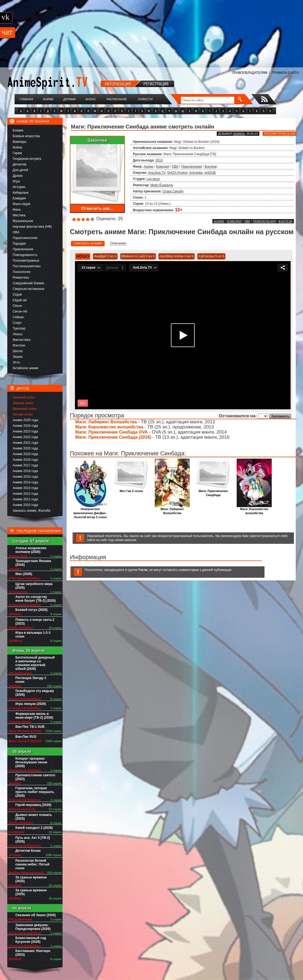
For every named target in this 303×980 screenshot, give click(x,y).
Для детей (20, 170)
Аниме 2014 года (25, 482)
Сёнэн (17, 306)
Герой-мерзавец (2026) (33, 805)
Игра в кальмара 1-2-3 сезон (33, 635)
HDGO (83, 256)
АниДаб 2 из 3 (105, 256)
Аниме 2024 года (25, 426)
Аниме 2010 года (25, 505)
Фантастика (21, 340)
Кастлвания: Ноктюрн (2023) (33, 953)
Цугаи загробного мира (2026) (34, 586)
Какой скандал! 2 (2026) (34, 828)
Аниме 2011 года (25, 499)
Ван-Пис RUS (26, 737)
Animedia (196, 173)
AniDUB (210, 173)
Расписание (117, 99)
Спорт (17, 323)
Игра (16, 181)
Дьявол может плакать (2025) (34, 817)
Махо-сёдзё (21, 204)
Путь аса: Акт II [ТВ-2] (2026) (33, 840)
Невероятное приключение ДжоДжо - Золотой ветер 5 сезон (90, 512)
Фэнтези (19, 345)
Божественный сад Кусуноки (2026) (31, 940)
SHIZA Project (177, 173)
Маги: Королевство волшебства (109, 427)
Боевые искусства (26, 136)
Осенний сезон (24, 397)
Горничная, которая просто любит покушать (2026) (35, 792)
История (19, 187)
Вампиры (20, 142)
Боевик (18, 130)
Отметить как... (97, 208)
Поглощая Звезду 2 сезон (31, 680)
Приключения (23, 249)
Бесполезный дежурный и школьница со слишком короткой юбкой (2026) (35, 663)
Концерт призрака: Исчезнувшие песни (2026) (31, 762)
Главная (26, 99)
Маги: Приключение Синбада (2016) (113, 437)
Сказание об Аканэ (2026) (36, 915)
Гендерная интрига (27, 159)
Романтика (21, 278)
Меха (17, 210)
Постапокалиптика (27, 266)
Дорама (69, 99)
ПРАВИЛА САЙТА (285, 73)
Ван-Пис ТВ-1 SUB (30, 727)
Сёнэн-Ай (20, 311)
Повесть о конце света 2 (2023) (35, 622)
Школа (18, 351)
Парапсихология (25, 238)
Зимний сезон (23, 403)
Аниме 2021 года (25, 443)
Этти (16, 362)
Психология (21, 272)
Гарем (17, 153)
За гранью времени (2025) (31, 879)
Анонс (91, 99)
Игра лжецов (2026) (31, 704)
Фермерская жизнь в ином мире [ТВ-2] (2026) (34, 716)
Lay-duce (153, 179)
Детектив (19, 164)
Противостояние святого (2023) (35, 777)
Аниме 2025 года (25, 420)
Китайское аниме (25, 368)
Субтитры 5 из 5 (211, 256)
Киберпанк (21, 193)
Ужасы (18, 334)
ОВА (16, 232)
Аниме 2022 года (25, 437)
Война (17, 147)
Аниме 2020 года (25, 448)
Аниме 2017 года (25, 465)
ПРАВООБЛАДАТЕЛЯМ (249, 73)
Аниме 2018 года (25, 460)
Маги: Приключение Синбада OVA (111, 432)
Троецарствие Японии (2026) (33, 563)
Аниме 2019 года (25, 454)
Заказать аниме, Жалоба (32, 511)
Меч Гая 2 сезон (131, 489)
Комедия (19, 198)
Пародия (19, 244)
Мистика (19, 215)
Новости (145, 99)
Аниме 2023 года (25, 431)
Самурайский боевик (28, 283)
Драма (18, 176)
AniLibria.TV (157, 173)
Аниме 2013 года (25, 488)
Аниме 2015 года (25, 477)
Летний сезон (23, 414)
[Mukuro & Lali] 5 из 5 (138, 256)
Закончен (97, 140)
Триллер (19, 328)
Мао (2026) (24, 574)
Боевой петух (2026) (31, 610)
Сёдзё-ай (20, 300)
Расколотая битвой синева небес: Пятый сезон (32, 864)
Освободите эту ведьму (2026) (35, 693)
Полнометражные (26, 261)
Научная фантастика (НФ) (32, 227)
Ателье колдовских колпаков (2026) (31, 550)
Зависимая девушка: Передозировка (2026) (33, 927)
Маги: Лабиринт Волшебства (106, 422)
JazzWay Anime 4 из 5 (177, 256)
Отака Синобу (173, 191)
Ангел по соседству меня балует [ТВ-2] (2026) (36, 599)
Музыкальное (23, 221)
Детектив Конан (28, 851)
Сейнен (18, 317)
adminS (239, 134)
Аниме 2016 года (25, 471)
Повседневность (25, 255)
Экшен (18, 357)
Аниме (48, 99)
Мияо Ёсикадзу (162, 185)
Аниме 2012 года (25, 494)
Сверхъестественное (28, 289)
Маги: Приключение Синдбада (213, 491)
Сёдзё (17, 295)
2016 (159, 160)
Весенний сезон (25, 409)
